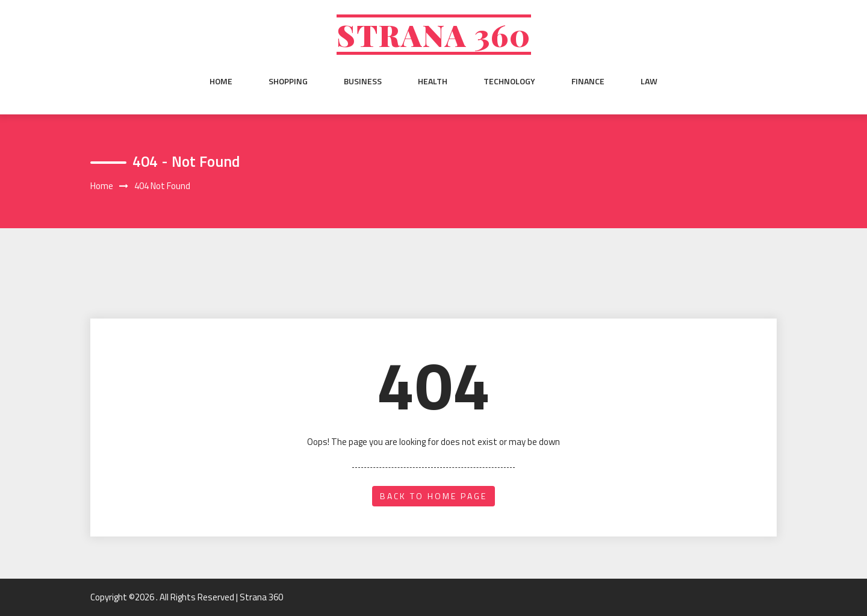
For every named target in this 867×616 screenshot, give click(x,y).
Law (649, 81)
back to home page (433, 496)
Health (433, 81)
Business (363, 81)
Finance (588, 81)
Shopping (288, 81)
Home (221, 81)
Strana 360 (434, 35)
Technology (509, 81)
